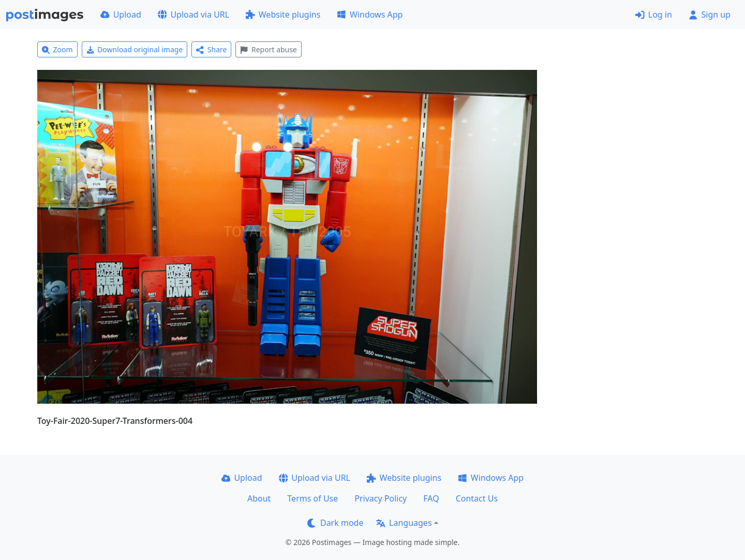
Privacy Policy (381, 498)
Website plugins (283, 14)
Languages (404, 523)
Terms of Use (312, 498)
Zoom (57, 49)
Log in (654, 14)
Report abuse (268, 49)
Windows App (370, 14)
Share (211, 49)
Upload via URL (193, 14)
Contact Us (477, 498)
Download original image (135, 49)
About (259, 498)
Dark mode (335, 523)
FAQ (431, 498)
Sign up (710, 14)
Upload (121, 14)
